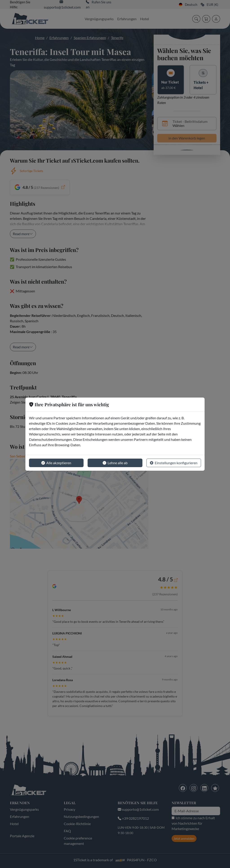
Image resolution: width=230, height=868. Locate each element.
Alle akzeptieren (56, 463)
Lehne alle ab (115, 463)
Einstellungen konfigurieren (174, 463)
